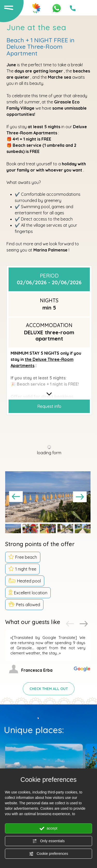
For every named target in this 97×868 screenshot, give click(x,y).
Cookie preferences (48, 854)
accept (48, 829)
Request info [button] (49, 406)
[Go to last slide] (16, 497)
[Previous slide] (70, 624)
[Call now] (73, 8)
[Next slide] (80, 497)
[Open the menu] (8, 7)
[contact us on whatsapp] (57, 8)
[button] (13, 529)
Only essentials (48, 841)
